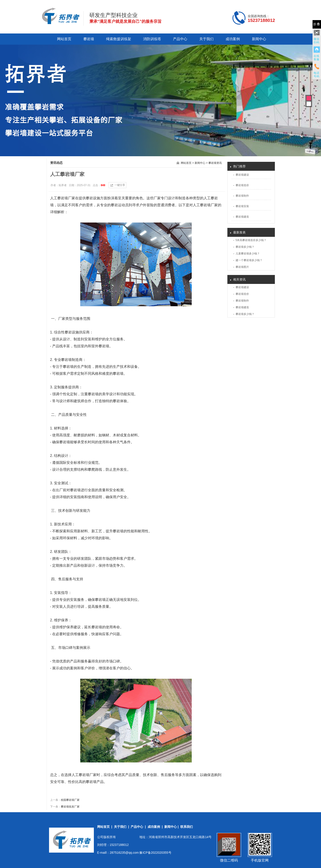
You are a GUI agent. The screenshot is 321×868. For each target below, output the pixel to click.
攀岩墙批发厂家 (70, 807)
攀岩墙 (89, 39)
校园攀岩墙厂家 (70, 800)
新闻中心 (259, 39)
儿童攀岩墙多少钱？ (248, 254)
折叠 (317, 24)
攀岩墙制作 (242, 196)
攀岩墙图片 (242, 267)
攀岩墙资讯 (215, 163)
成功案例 (233, 39)
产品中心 (180, 39)
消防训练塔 (152, 39)
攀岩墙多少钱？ (245, 247)
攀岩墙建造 (242, 217)
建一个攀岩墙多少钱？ (249, 260)
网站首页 (64, 39)
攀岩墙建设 (242, 175)
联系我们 (187, 827)
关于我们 (206, 39)
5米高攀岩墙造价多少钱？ (251, 240)
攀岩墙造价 (242, 185)
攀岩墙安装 (242, 206)
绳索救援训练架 (119, 39)
